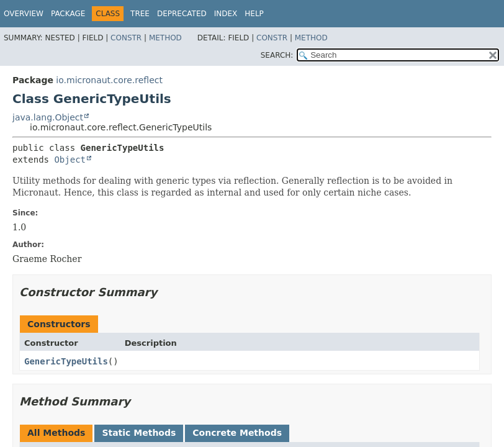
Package (68, 14)
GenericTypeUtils (66, 361)
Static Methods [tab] (139, 433)
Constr (126, 38)
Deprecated (182, 14)
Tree (140, 14)
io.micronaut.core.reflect (109, 80)
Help (254, 14)
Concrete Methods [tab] (237, 433)
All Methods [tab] (56, 433)
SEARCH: (277, 55)
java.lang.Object (48, 117)
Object (70, 160)
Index (226, 14)
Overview (24, 14)
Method (165, 38)
